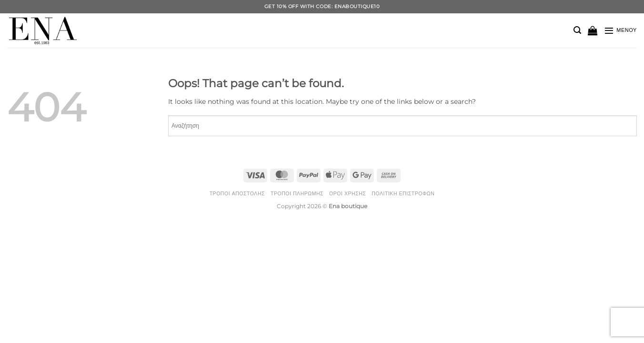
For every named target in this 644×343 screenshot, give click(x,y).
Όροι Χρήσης (347, 194)
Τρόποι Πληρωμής (297, 194)
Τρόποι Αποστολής (237, 194)
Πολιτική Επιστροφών (403, 194)
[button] (577, 30)
